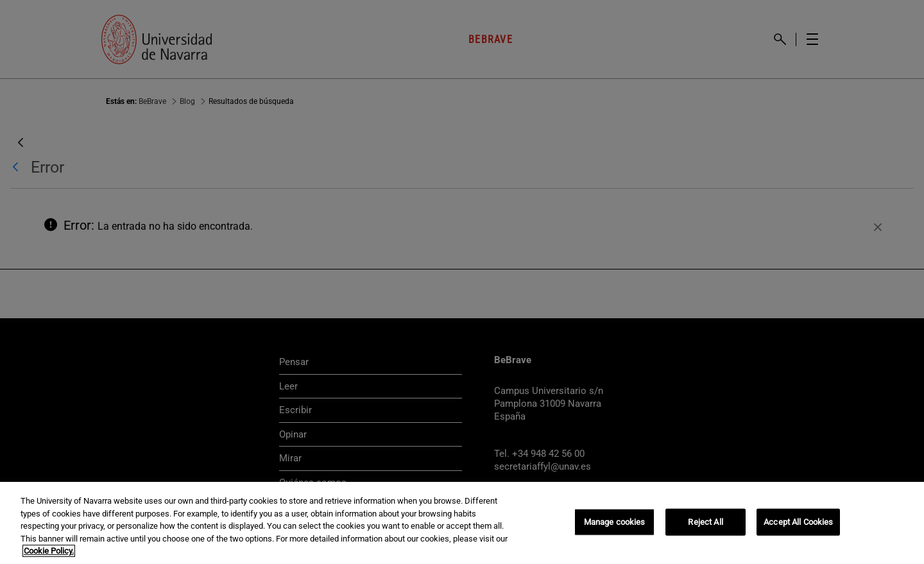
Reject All (705, 522)
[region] (462, 523)
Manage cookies (615, 522)
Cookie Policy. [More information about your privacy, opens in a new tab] (49, 551)
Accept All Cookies (798, 522)
